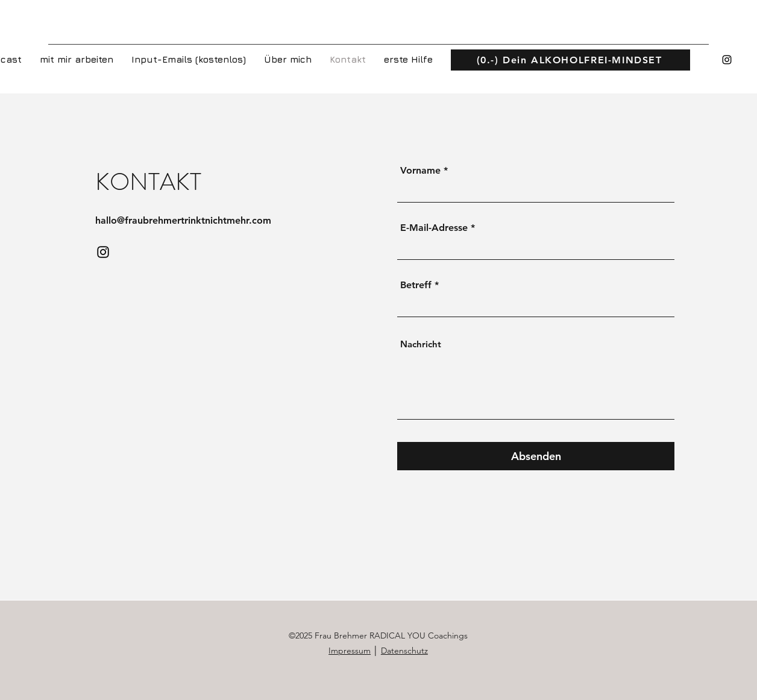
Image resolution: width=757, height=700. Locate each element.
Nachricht (421, 344)
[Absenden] (536, 456)
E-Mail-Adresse (434, 228)
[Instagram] (727, 60)
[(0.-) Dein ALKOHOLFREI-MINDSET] (570, 60)
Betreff (416, 285)
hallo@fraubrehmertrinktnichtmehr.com (183, 220)
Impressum (350, 651)
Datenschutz (404, 651)
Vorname (420, 171)
